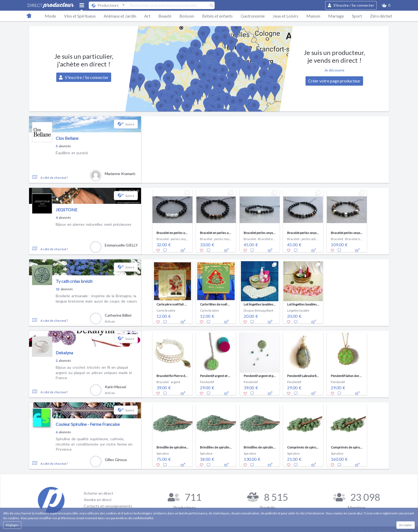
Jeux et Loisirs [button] (286, 16)
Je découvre (334, 70)
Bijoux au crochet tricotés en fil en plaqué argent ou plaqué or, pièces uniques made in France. (94, 372)
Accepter (406, 525)
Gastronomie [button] (253, 16)
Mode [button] (50, 16)
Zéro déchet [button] (381, 16)
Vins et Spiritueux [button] (80, 16)
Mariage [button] (336, 16)
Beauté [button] (165, 16)
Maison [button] (313, 16)
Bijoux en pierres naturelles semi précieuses (94, 224)
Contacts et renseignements (108, 506)
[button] (386, 5)
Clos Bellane (67, 138)
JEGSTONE (67, 210)
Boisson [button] (187, 16)
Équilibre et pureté (72, 153)
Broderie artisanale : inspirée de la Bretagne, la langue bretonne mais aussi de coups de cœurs (96, 298)
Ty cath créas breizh (74, 281)
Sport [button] (357, 16)
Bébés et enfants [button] (217, 16)
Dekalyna (64, 353)
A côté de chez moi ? (54, 178)
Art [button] (147, 16)
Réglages (12, 525)
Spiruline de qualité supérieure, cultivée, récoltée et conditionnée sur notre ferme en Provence (94, 444)
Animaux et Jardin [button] (120, 16)
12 (58, 289)
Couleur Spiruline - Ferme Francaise (88, 424)
